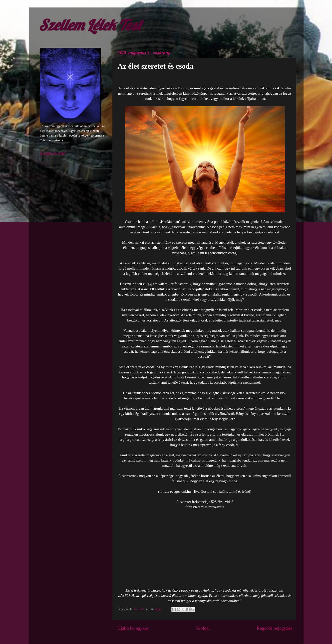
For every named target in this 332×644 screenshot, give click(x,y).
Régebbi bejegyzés (274, 628)
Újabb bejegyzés (133, 628)
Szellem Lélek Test (90, 25)
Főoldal (203, 628)
